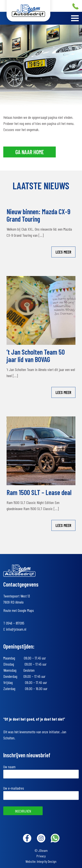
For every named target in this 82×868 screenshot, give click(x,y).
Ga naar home (30, 152)
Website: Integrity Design (41, 861)
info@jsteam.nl (16, 629)
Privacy (41, 856)
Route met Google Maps (19, 610)
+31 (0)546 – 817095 (75, 6)
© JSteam (41, 850)
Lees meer (63, 252)
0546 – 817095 (15, 623)
